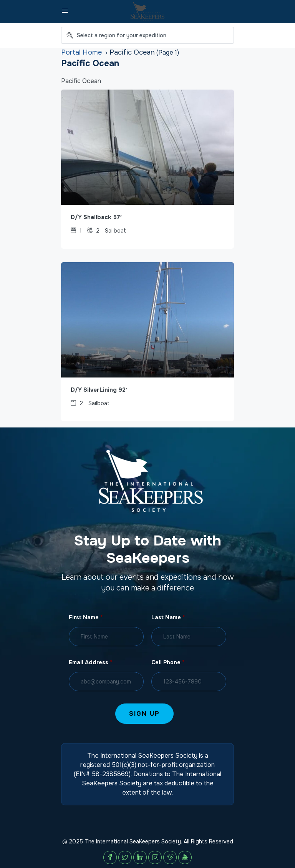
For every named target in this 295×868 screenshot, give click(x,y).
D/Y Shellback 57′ (96, 217)
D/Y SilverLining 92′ (99, 390)
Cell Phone (168, 662)
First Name (86, 617)
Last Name (168, 617)
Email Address (90, 662)
